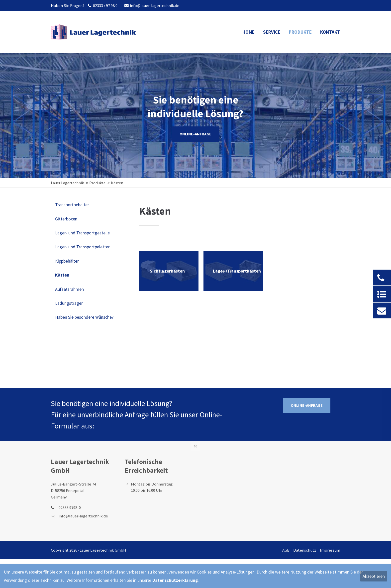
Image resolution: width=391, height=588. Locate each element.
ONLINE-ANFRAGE (195, 134)
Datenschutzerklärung (175, 580)
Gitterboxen (66, 219)
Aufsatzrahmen (69, 289)
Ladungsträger (69, 303)
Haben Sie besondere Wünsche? (84, 317)
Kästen (62, 275)
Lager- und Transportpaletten (83, 247)
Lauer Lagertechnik (67, 183)
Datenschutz (305, 550)
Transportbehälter (72, 205)
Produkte (97, 183)
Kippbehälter (67, 261)
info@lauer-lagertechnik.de (152, 6)
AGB (286, 550)
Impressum (330, 550)
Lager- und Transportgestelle (82, 233)
